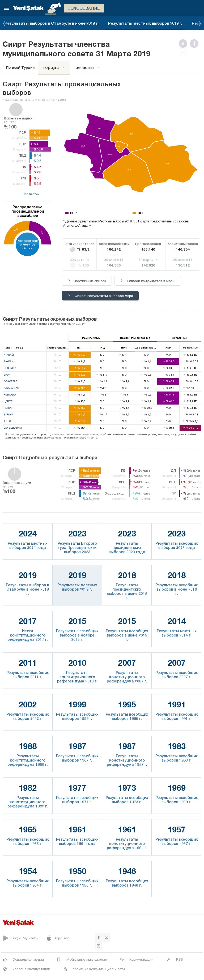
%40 (42, 232)
